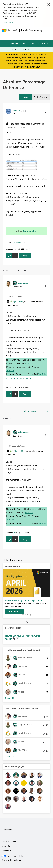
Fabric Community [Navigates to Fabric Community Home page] (32, 30)
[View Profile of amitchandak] (23, 283)
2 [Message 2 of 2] (14, 387)
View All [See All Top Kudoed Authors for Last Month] (10, 756)
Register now (33, 67)
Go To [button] (44, 43)
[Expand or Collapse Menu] (4, 37)
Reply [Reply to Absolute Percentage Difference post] (25, 256)
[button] (25, 97)
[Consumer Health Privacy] (27, 860)
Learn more (8, 22)
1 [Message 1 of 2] (14, 249)
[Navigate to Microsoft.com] (10, 30)
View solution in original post (19, 378)
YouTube (29, 363)
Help (34, 43)
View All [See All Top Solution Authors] (10, 698)
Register (15, 43)
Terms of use (7, 846)
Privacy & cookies (9, 842)
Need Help (19, 242)
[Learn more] (14, 611)
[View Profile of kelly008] (16, 110)
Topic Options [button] (40, 97)
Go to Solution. (30, 231)
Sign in (25, 43)
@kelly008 (18, 302)
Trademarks (6, 850)
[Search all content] (30, 49)
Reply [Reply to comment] (25, 394)
